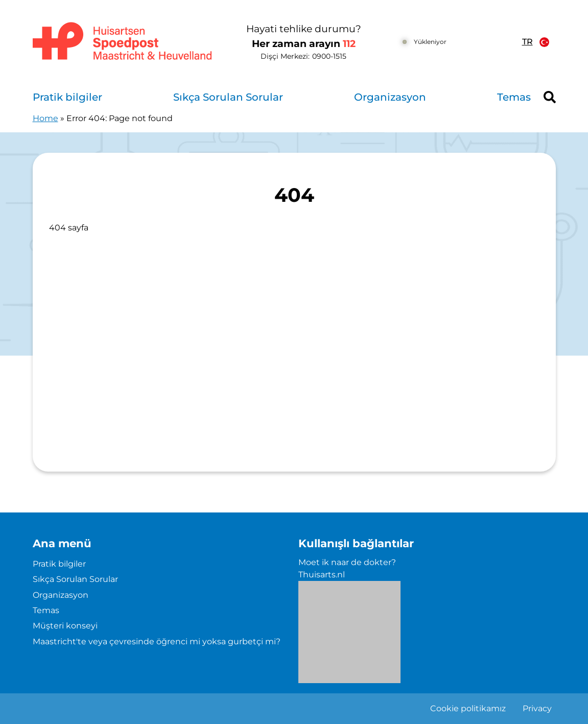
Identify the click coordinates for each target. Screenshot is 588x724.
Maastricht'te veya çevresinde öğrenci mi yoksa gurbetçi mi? (157, 641)
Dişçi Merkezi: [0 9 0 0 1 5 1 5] (303, 56)
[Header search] (550, 97)
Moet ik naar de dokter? (347, 562)
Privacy (537, 708)
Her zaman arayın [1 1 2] (304, 44)
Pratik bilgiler (67, 97)
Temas (514, 97)
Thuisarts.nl (322, 575)
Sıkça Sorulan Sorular (228, 97)
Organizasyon (390, 97)
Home (45, 118)
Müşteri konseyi (65, 626)
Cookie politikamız (468, 708)
